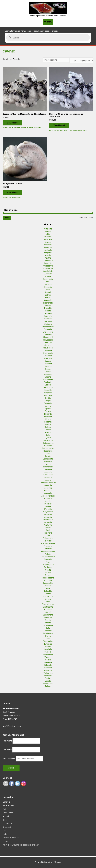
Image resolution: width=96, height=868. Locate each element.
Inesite (48, 456)
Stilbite (48, 623)
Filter (7, 218)
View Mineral (14, 123)
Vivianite (48, 657)
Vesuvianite (48, 655)
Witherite (48, 668)
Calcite (11, 198)
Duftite (48, 398)
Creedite (48, 369)
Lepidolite (48, 472)
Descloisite (48, 388)
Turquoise (48, 644)
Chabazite (48, 324)
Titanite (48, 636)
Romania (30, 128)
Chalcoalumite (48, 327)
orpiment (48, 533)
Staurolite (48, 618)
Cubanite (48, 374)
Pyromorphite (48, 565)
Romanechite (48, 583)
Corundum (48, 364)
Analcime (48, 240)
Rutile (48, 589)
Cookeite (48, 359)
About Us (7, 816)
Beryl (48, 290)
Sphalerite (37, 128)
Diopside (48, 390)
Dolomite (48, 396)
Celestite (48, 319)
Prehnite (48, 554)
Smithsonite (48, 607)
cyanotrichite (48, 380)
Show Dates (8, 813)
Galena (48, 427)
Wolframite (48, 673)
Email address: (9, 759)
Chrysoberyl (48, 337)
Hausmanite (48, 440)
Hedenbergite (48, 443)
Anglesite (48, 250)
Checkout (7, 827)
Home (5, 842)
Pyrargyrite (48, 559)
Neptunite (48, 525)
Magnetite (48, 488)
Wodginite (48, 670)
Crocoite (48, 372)
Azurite (48, 277)
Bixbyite (48, 295)
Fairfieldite (48, 417)
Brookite (48, 306)
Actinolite (48, 229)
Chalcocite (48, 329)
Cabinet (10, 128)
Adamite (48, 232)
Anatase (48, 242)
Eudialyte (48, 414)
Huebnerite (48, 451)
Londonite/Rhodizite (48, 483)
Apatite (48, 258)
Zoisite (48, 686)
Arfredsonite (48, 266)
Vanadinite (48, 649)
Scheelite (48, 591)
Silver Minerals (48, 604)
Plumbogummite (48, 552)
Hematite (48, 446)
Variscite (48, 652)
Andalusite (48, 245)
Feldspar (48, 419)
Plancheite (48, 549)
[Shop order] (56, 60)
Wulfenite (48, 676)
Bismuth (48, 292)
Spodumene (48, 615)
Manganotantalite (48, 496)
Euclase (48, 411)
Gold (48, 435)
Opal (48, 530)
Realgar (48, 575)
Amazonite (48, 237)
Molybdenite (48, 512)
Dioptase (48, 393)
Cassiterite (48, 314)
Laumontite (48, 467)
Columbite (48, 356)
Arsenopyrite (48, 269)
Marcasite (17, 128)
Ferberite (48, 422)
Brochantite (48, 303)
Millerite (48, 507)
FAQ (4, 809)
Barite (5, 128)
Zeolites (48, 678)
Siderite (48, 599)
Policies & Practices (11, 838)
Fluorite (48, 425)
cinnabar (48, 345)
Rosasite (48, 586)
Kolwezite (48, 462)
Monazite (48, 515)
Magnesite (48, 485)
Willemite (48, 665)
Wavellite (48, 663)
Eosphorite (48, 403)
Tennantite (48, 631)
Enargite (48, 401)
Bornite (48, 298)
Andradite (48, 247)
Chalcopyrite (48, 332)
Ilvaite (48, 454)
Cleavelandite (48, 348)
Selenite (48, 594)
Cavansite (48, 316)
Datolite (48, 385)
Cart (4, 831)
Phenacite (48, 546)
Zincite (48, 681)
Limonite (48, 477)
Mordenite (48, 517)
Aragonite (48, 263)
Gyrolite (48, 438)
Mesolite (48, 501)
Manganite (48, 493)
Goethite (48, 433)
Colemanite (48, 353)
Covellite (48, 366)
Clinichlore (48, 351)
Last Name (7, 750)
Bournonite (48, 300)
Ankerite (48, 255)
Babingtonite (48, 279)
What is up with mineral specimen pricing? (21, 845)
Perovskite (48, 541)
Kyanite (48, 464)
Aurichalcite (48, 271)
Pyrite (48, 562)
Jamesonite (48, 459)
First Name (7, 741)
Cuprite (48, 377)
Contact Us (7, 824)
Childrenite (48, 335)
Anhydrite (48, 253)
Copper (48, 361)
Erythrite (48, 409)
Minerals (6, 802)
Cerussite (48, 322)
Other (48, 536)
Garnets (48, 430)
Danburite (48, 382)
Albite (48, 234)
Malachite (48, 491)
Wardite (48, 660)
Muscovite (48, 522)
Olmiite (48, 528)
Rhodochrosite (48, 578)
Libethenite (48, 475)
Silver (48, 602)
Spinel (48, 612)
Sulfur (48, 628)
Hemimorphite (48, 448)
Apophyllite (48, 261)
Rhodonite (48, 581)
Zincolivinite (48, 684)
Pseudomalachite (48, 557)
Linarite (48, 480)
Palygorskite (48, 538)
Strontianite (48, 626)
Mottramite (48, 520)
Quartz (24, 128)
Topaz (48, 639)
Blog (5, 820)
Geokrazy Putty (9, 806)
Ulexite (48, 647)
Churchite (48, 343)
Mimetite (48, 509)
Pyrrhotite (48, 567)
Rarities (48, 573)
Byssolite (48, 308)
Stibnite (48, 620)
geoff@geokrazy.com (12, 726)
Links (5, 834)
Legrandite (48, 470)
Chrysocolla (48, 340)
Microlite (48, 504)
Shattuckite (48, 596)
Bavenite (48, 284)
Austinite (48, 274)
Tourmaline (48, 641)
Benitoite (48, 287)
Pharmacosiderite (48, 544)
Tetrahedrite (48, 633)
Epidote (48, 406)
